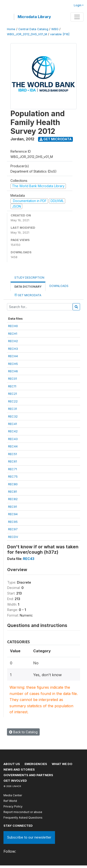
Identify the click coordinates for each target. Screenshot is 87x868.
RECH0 (13, 326)
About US (12, 764)
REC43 (13, 439)
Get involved (15, 781)
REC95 (13, 522)
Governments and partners (28, 775)
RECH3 (13, 349)
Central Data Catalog (33, 29)
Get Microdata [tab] (28, 295)
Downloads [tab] (59, 286)
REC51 (13, 454)
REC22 (13, 401)
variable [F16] (60, 34)
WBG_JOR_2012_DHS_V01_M (27, 34)
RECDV (13, 537)
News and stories (19, 769)
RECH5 (13, 364)
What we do (62, 764)
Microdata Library (34, 17)
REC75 (13, 476)
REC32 (13, 416)
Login (78, 5)
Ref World (10, 801)
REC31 (13, 409)
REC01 (13, 379)
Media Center (13, 795)
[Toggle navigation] (77, 17)
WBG (55, 29)
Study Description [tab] (29, 278)
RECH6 (13, 371)
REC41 (13, 424)
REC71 (13, 469)
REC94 (13, 514)
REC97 (13, 529)
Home (11, 29)
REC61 (13, 461)
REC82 (13, 499)
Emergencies (36, 764)
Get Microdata (56, 139)
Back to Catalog (23, 732)
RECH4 (13, 356)
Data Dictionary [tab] (28, 287)
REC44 (13, 446)
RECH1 (13, 334)
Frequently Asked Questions (23, 818)
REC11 (12, 386)
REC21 (13, 394)
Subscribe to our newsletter (29, 837)
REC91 (13, 507)
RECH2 (13, 341)
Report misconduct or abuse (23, 812)
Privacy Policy (13, 806)
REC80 (13, 484)
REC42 (13, 431)
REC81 (13, 492)
